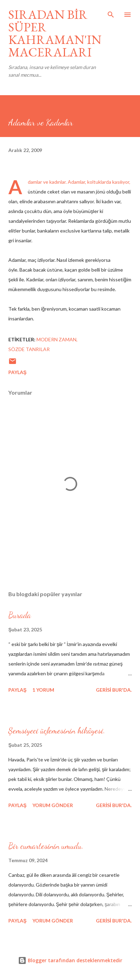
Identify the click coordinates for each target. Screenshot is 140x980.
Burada (20, 615)
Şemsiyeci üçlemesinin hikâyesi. (57, 731)
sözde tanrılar (29, 349)
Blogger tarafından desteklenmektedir (70, 960)
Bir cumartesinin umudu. (46, 846)
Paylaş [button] (17, 372)
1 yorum (43, 690)
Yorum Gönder (53, 805)
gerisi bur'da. (114, 690)
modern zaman (56, 339)
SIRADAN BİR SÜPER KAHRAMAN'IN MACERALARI (55, 33)
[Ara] (111, 13)
